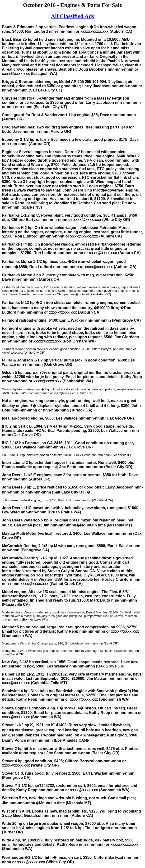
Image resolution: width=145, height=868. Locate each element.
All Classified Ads (72, 16)
